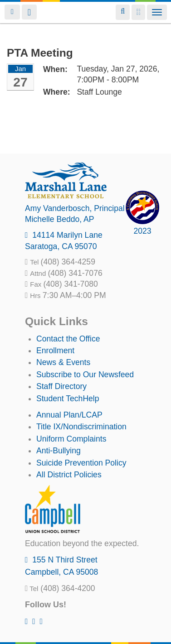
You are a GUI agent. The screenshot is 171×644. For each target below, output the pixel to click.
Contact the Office (68, 339)
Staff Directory (61, 386)
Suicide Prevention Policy (81, 463)
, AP (60, 219)
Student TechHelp (68, 399)
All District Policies (69, 475)
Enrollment (55, 351)
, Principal (75, 208)
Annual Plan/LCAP (69, 415)
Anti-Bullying (59, 451)
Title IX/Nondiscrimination (81, 427)
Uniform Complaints (71, 439)
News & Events (63, 362)
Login (12, 12)
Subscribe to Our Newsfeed (85, 375)
